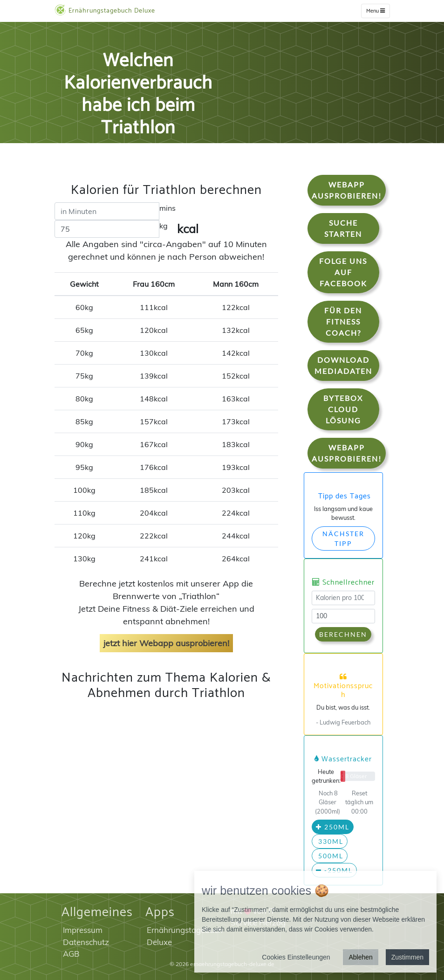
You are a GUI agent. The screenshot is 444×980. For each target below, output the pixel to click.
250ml (333, 827)
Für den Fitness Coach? (343, 321)
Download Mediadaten (343, 365)
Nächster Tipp (343, 538)
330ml (330, 841)
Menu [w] (376, 11)
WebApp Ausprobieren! (347, 190)
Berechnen (343, 634)
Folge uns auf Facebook (343, 272)
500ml (330, 856)
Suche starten (343, 228)
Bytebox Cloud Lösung (343, 409)
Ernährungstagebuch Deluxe (105, 10)
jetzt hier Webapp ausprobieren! (166, 643)
